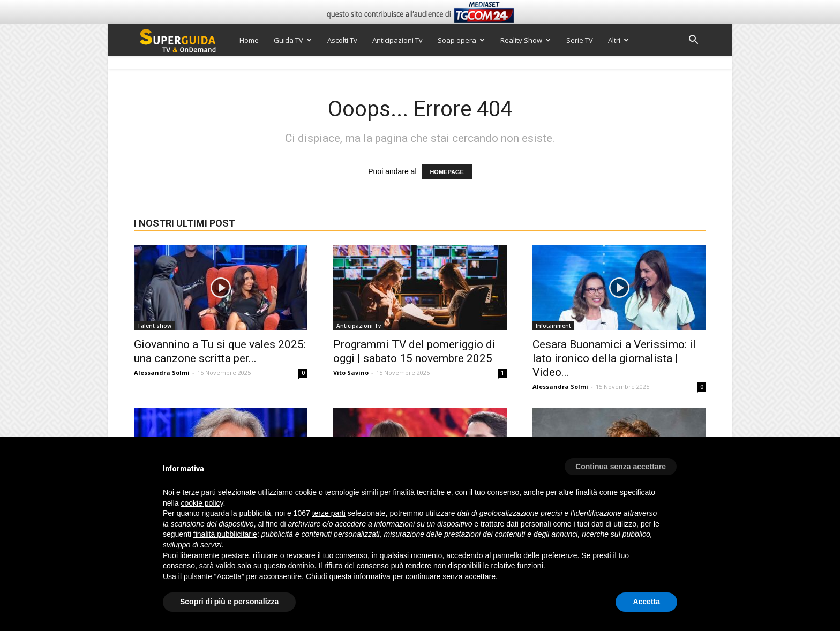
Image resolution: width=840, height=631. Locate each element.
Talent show (154, 326)
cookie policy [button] (202, 503)
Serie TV (580, 40)
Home (249, 40)
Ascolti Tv (342, 40)
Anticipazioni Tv (397, 40)
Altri (618, 40)
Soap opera (461, 40)
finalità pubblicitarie (225, 534)
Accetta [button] (646, 602)
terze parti (329, 513)
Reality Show (526, 40)
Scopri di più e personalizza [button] (229, 602)
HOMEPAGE (447, 172)
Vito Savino (351, 373)
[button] (693, 41)
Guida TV (293, 40)
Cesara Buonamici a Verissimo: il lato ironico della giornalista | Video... (614, 358)
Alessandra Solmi (162, 373)
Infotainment (553, 326)
